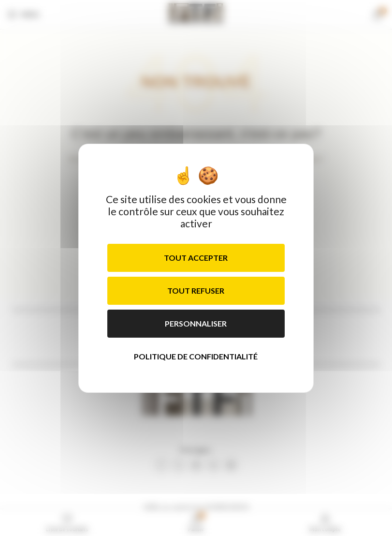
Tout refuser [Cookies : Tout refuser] (196, 290)
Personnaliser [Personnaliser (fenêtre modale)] (196, 323)
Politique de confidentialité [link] (196, 356)
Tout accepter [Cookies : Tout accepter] (196, 258)
